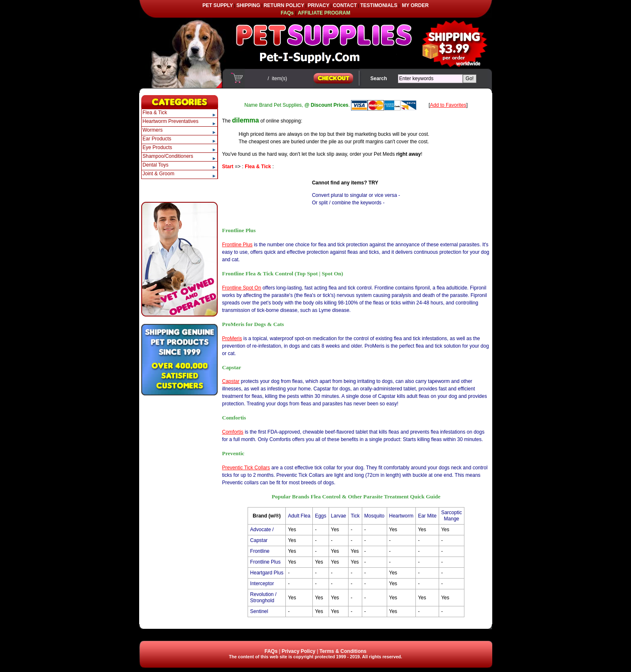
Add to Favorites (448, 105)
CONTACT (345, 5)
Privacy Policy (298, 651)
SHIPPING (248, 5)
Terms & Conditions (343, 651)
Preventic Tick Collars (246, 468)
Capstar (231, 381)
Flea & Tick (258, 167)
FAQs (271, 651)
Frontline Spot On (242, 288)
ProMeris (232, 338)
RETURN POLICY (284, 5)
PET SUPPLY (218, 5)
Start (228, 167)
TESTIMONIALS (379, 5)
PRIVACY (319, 5)
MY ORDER (415, 5)
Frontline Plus (237, 245)
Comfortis (233, 432)
